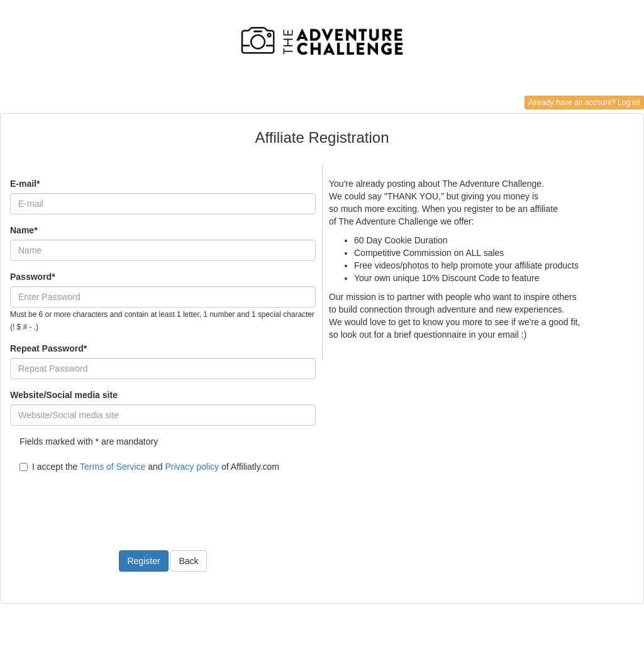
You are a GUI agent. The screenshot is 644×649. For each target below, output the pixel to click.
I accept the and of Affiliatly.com (149, 467)
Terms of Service (113, 467)
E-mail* (25, 184)
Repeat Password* (48, 348)
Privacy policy (192, 467)
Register (143, 561)
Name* (24, 230)
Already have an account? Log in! (584, 103)
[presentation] (106, 504)
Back (188, 561)
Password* (33, 277)
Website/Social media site (64, 395)
